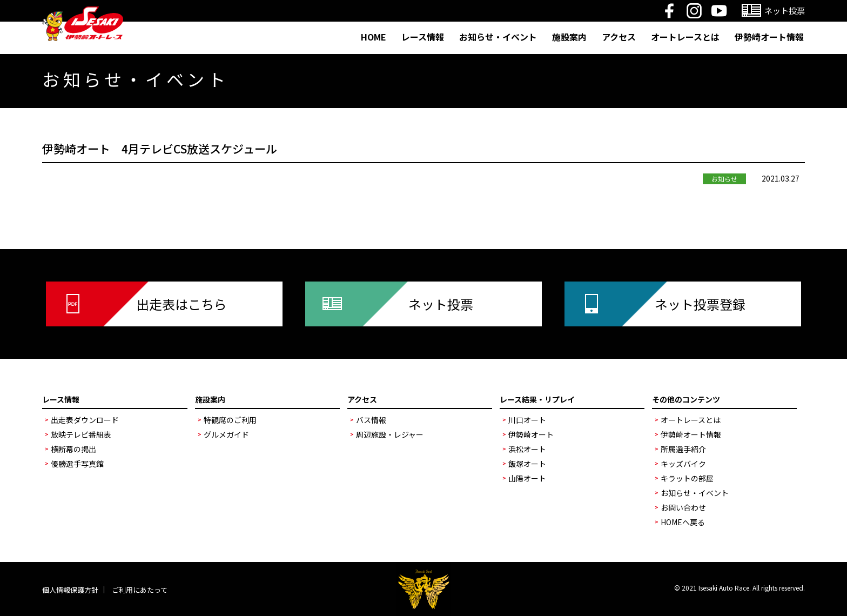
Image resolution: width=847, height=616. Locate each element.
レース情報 (423, 37)
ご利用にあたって (140, 590)
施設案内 (569, 37)
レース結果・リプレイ (537, 399)
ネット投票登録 (700, 304)
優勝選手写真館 (77, 464)
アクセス (619, 37)
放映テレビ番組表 (81, 434)
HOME (374, 37)
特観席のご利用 (230, 420)
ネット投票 (441, 304)
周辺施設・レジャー (390, 434)
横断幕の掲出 (73, 449)
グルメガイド (226, 434)
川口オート (527, 420)
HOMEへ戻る (683, 522)
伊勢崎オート (531, 434)
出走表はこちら (181, 304)
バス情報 (371, 420)
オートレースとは (685, 37)
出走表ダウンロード (85, 420)
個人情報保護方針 (70, 590)
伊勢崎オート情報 (769, 37)
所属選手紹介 (683, 449)
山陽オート (527, 478)
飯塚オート (527, 464)
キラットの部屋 (687, 478)
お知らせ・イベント (498, 37)
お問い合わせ (683, 507)
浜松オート (527, 449)
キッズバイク (683, 464)
